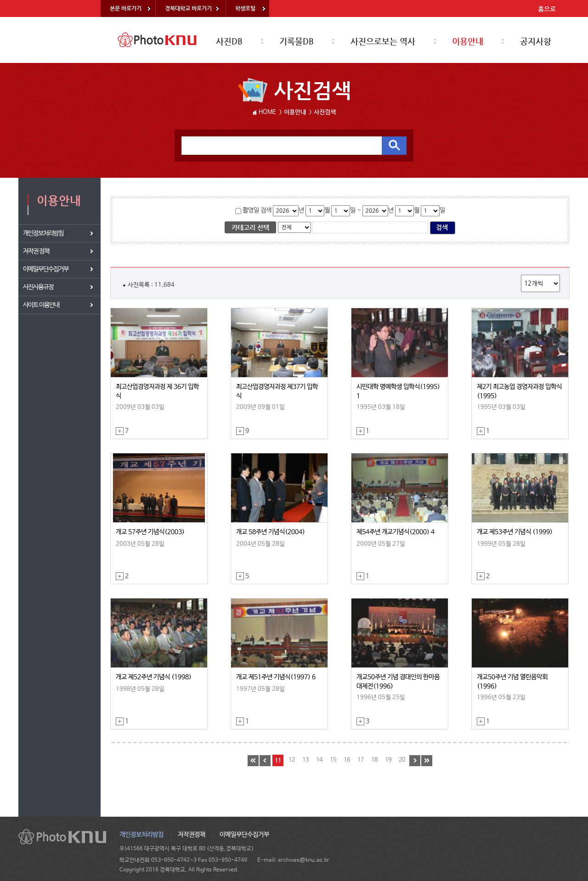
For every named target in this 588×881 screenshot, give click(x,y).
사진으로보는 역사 (383, 41)
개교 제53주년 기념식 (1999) (515, 532)
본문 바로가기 (126, 8)
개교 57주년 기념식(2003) (150, 532)
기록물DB (297, 41)
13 (305, 760)
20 (402, 760)
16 (347, 760)
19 (388, 760)
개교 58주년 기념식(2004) (271, 532)
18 (374, 760)
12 (292, 760)
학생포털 (245, 8)
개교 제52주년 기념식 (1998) (154, 677)
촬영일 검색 (256, 210)
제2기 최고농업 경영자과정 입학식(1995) (519, 391)
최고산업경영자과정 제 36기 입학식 (157, 391)
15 (333, 760)
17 (361, 760)
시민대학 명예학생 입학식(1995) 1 (398, 391)
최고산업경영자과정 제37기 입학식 (277, 391)
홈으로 (547, 9)
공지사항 (536, 41)
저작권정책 (192, 835)
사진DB (229, 41)
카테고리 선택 (250, 227)
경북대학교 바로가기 (188, 8)
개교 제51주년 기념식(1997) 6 (276, 677)
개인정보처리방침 (141, 835)
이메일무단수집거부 (244, 835)
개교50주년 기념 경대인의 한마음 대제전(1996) (398, 682)
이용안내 (468, 41)
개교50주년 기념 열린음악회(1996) (512, 682)
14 (319, 760)
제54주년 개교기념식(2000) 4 (396, 532)
